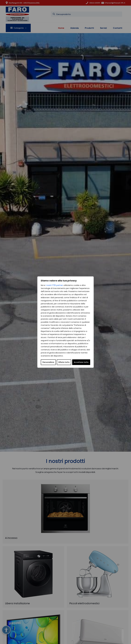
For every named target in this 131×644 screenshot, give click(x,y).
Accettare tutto (81, 362)
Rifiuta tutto (64, 362)
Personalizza (48, 362)
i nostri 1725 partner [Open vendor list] (54, 285)
